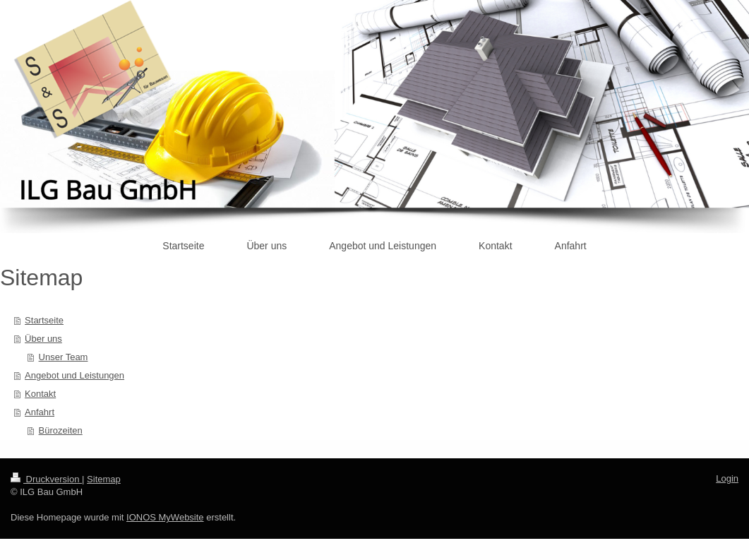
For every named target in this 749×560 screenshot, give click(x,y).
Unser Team (64, 357)
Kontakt (40, 394)
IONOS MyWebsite (165, 517)
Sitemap (104, 479)
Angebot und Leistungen (74, 375)
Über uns (43, 339)
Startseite (44, 320)
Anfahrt (40, 412)
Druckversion (46, 479)
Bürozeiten (61, 430)
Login (727, 478)
